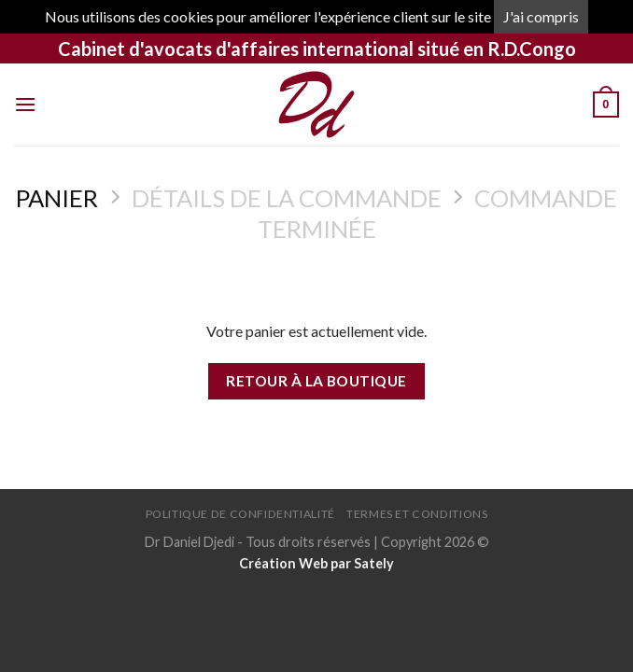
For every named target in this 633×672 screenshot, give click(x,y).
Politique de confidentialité (240, 514)
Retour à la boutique (316, 381)
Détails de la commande (287, 198)
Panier (57, 198)
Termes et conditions (417, 514)
